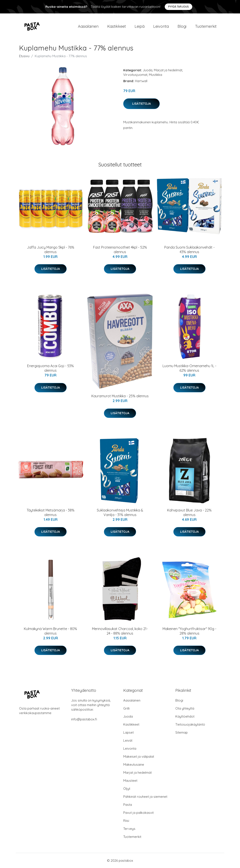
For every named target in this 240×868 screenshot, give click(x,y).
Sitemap (182, 732)
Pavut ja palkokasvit (138, 813)
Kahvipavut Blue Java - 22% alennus (189, 512)
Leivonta (161, 26)
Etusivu (24, 56)
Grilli (126, 708)
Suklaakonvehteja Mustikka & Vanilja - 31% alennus (120, 512)
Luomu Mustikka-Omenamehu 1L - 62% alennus (189, 368)
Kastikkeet (117, 26)
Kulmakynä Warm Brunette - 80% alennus (50, 631)
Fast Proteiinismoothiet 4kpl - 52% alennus (120, 250)
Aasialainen (88, 26)
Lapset (128, 732)
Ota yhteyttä (185, 708)
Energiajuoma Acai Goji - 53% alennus (50, 368)
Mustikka (155, 75)
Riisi (126, 821)
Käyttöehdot (185, 716)
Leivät (128, 740)
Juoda (148, 70)
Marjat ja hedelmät (168, 70)
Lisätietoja (141, 104)
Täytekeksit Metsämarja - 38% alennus (51, 512)
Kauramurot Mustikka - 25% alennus (120, 396)
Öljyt (127, 789)
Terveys (129, 829)
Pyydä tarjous (178, 7)
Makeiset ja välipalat (139, 756)
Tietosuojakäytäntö (190, 724)
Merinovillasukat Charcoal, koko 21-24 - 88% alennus (120, 631)
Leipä (140, 26)
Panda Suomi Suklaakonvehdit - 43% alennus (189, 250)
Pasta (128, 805)
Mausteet (130, 781)
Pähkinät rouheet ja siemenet (145, 797)
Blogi (182, 26)
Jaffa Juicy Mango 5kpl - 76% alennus (51, 250)
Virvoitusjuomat (135, 75)
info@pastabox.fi (84, 719)
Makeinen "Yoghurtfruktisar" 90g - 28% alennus (189, 631)
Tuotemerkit (206, 26)
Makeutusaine (134, 765)
